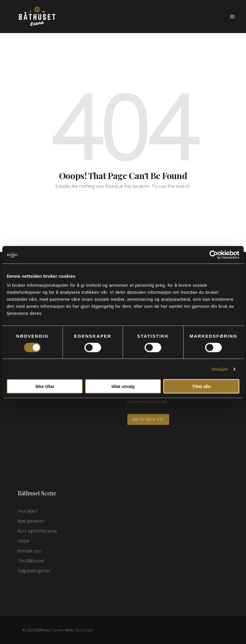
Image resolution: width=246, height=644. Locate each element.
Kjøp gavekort (31, 521)
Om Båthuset (31, 561)
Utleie (24, 541)
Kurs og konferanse (37, 531)
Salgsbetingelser (34, 571)
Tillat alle (201, 386)
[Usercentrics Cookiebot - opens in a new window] (214, 255)
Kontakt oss (30, 551)
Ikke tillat (45, 386)
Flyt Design (84, 630)
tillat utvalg (123, 386)
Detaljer (220, 369)
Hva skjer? (28, 511)
